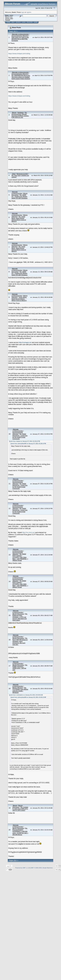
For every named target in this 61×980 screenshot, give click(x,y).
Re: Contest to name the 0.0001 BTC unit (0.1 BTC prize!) (20, 809)
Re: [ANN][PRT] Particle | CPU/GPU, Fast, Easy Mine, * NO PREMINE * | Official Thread (20, 557)
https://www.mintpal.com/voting (19, 54)
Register (30, 22)
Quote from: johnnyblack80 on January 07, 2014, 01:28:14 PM (28, 444)
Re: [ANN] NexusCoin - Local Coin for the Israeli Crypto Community (20, 436)
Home (8, 22)
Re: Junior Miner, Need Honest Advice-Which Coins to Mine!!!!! (19, 219)
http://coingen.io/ (25, 342)
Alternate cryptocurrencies (20, 34)
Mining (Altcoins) (18, 688)
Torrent (8, 20)
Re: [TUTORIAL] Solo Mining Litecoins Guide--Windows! (20, 690)
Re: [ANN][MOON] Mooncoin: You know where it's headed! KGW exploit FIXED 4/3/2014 (21, 77)
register (29, 12)
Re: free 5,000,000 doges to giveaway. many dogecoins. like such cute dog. (20, 641)
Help (13, 22)
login (23, 12)
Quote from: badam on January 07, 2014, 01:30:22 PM (24, 441)
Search (18, 22)
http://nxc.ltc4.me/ (29, 532)
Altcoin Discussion (18, 614)
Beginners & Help (22, 174)
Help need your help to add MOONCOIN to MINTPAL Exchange (20, 39)
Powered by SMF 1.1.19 (22, 868)
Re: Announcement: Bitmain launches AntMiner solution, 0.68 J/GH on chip (20, 115)
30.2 (12, 18)
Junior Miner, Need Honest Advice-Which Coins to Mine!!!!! (19, 299)
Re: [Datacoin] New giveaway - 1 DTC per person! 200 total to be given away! (20, 617)
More (36, 22)
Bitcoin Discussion (18, 806)
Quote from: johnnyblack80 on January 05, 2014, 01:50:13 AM (28, 697)
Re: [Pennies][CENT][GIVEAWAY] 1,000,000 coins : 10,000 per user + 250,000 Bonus (20, 831)
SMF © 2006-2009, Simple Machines (42, 868)
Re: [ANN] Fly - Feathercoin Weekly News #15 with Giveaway (20, 197)
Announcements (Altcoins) (20, 36)
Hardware (21, 113)
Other (14, 174)
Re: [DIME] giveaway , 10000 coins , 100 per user (20, 667)
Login (24, 22)
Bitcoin (14, 113)
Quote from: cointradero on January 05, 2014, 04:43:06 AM (26, 695)
